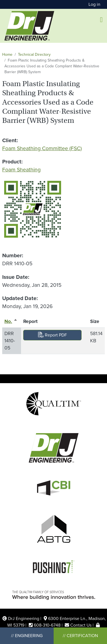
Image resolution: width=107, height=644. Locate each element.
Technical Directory (34, 55)
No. (11, 321)
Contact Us (81, 625)
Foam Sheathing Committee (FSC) (42, 148)
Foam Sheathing (21, 170)
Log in (94, 4)
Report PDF (52, 335)
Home (7, 55)
